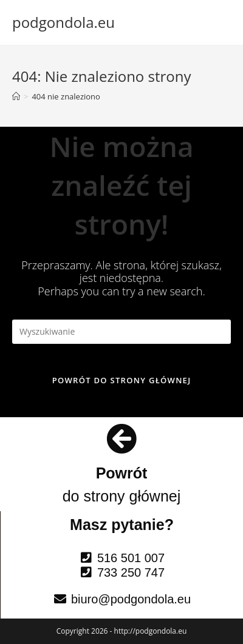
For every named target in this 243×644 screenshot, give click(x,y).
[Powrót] (122, 438)
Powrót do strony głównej (122, 380)
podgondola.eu (63, 22)
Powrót (122, 473)
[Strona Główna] (16, 96)
